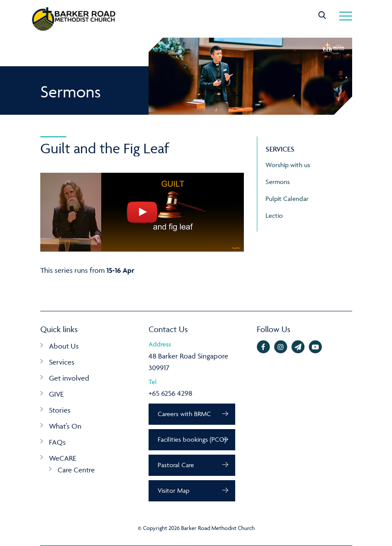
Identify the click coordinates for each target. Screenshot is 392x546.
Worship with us (288, 165)
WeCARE (63, 458)
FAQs (57, 442)
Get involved (69, 378)
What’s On (65, 426)
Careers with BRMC (184, 414)
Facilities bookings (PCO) (192, 439)
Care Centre (76, 470)
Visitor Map (173, 490)
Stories (60, 410)
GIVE (56, 394)
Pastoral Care (176, 465)
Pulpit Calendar (287, 199)
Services (62, 362)
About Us (64, 346)
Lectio (274, 215)
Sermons (278, 182)
